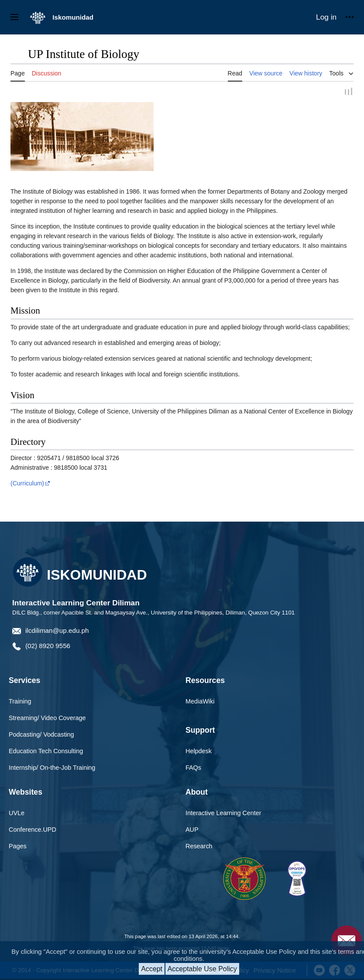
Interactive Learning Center (223, 814)
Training (20, 703)
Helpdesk (199, 752)
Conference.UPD (33, 831)
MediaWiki (200, 703)
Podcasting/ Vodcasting (41, 736)
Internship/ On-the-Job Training (52, 769)
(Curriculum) (27, 485)
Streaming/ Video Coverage (47, 719)
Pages (18, 847)
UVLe (17, 814)
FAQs (193, 769)
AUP (192, 831)
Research (199, 847)
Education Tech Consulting (46, 752)
